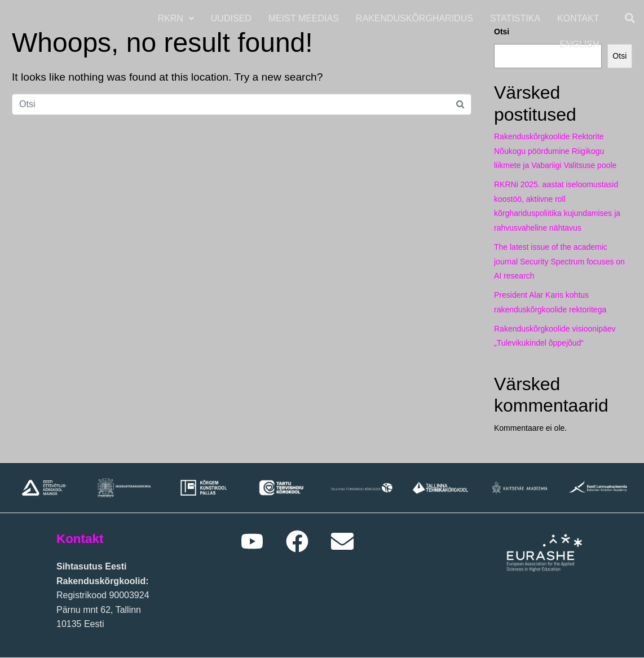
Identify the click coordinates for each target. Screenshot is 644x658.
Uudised (232, 18)
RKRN (177, 18)
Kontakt (580, 18)
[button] (177, 19)
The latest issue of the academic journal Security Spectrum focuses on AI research (559, 261)
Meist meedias (305, 18)
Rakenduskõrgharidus (416, 18)
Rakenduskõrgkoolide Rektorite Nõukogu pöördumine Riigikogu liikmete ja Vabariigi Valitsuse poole (555, 151)
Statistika (516, 18)
